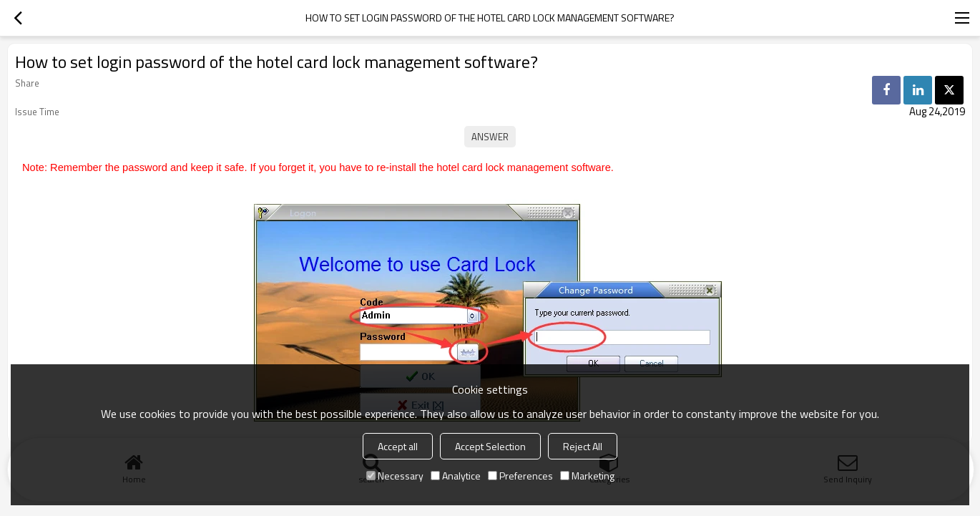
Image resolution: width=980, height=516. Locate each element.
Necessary (395, 476)
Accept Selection (490, 446)
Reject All (583, 446)
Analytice (456, 476)
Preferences (520, 476)
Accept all (398, 446)
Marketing (587, 476)
